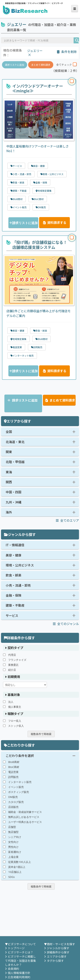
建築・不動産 (15, 605)
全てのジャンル (66, 624)
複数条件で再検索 (41, 734)
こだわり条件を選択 (20, 756)
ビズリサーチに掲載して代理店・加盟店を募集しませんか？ (20, 961)
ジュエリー (35, 51)
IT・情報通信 (15, 545)
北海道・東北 (15, 442)
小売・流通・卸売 (18, 585)
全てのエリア (67, 520)
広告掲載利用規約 (19, 977)
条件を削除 (67, 52)
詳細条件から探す (58, 952)
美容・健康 (14, 555)
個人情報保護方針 (19, 973)
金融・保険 (14, 595)
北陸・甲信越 (15, 462)
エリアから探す (57, 956)
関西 (9, 482)
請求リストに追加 (15, 65)
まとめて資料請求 (41, 65)
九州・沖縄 (14, 502)
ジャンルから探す (58, 948)
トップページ (16, 948)
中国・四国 (14, 492)
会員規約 (13, 969)
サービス (12, 616)
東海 (9, 472)
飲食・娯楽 (14, 575)
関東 (9, 452)
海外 (9, 512)
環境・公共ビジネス (20, 565)
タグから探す (55, 961)
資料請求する (54, 222)
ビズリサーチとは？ (20, 952)
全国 (9, 432)
